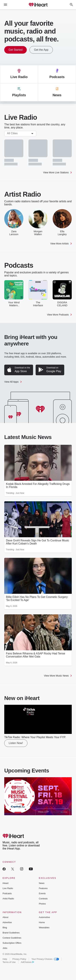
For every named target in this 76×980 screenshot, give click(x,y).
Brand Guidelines (11, 933)
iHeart (6, 883)
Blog (5, 928)
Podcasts (7, 893)
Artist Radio (8, 899)
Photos (42, 904)
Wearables (44, 928)
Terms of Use (9, 962)
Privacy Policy (19, 959)
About (5, 917)
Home (42, 922)
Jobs (5, 948)
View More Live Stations (57, 172)
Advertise (7, 922)
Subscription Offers (12, 943)
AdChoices (28, 962)
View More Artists (61, 244)
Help (5, 959)
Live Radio (8, 888)
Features (43, 888)
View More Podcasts (59, 315)
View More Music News (58, 676)
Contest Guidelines (12, 938)
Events (42, 893)
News (42, 883)
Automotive (44, 917)
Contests (43, 899)
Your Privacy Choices (45, 959)
